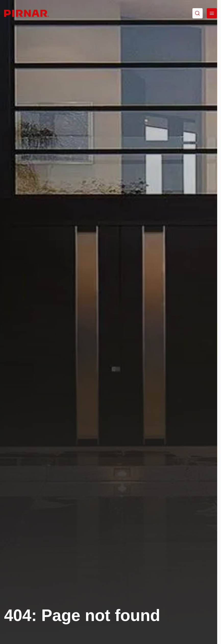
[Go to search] (198, 13)
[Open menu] (212, 13)
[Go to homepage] (27, 13)
